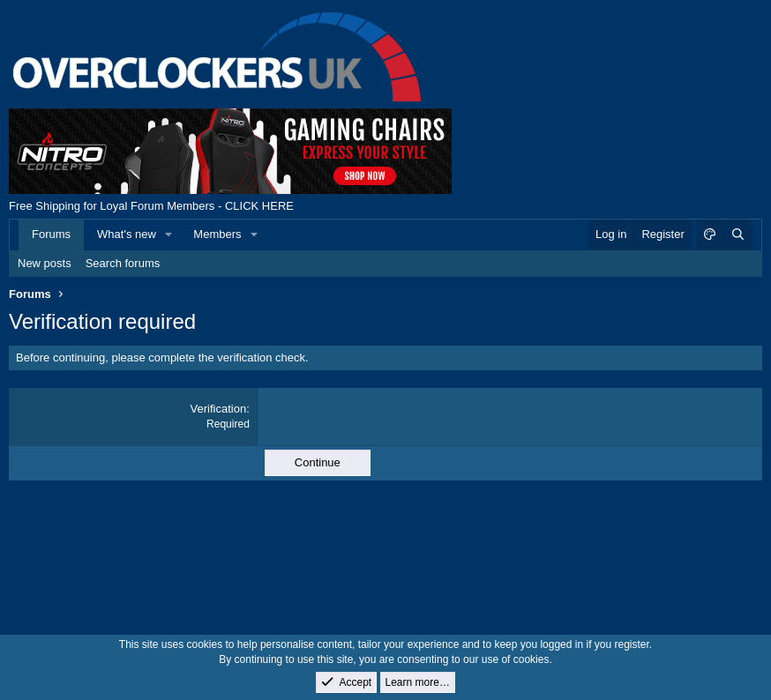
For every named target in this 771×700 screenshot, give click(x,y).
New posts (45, 263)
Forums (51, 234)
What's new (127, 234)
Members (217, 234)
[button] (169, 235)
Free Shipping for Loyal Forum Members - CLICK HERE (151, 206)
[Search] (737, 235)
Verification (219, 409)
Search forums (123, 263)
